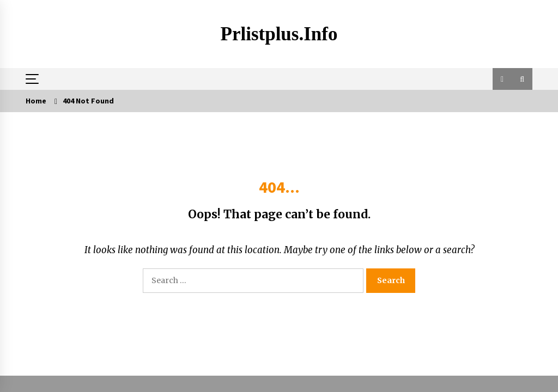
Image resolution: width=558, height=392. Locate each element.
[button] (502, 79)
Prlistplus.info (279, 34)
